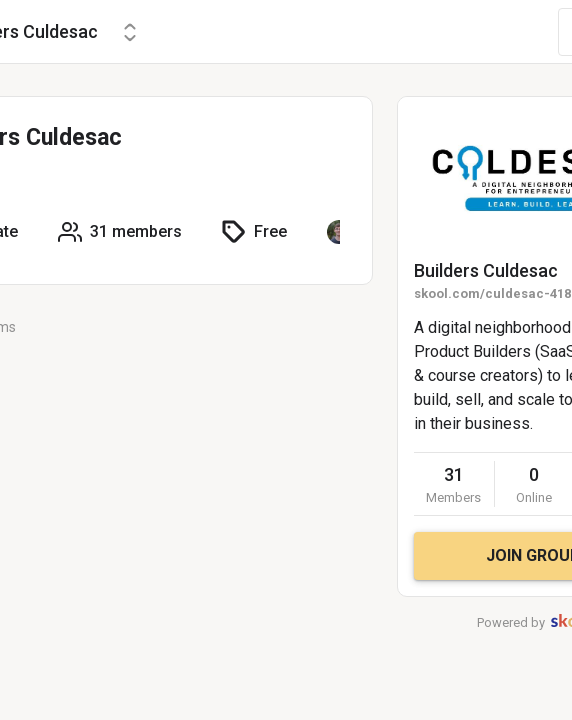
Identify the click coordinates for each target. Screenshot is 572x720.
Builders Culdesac (486, 270)
